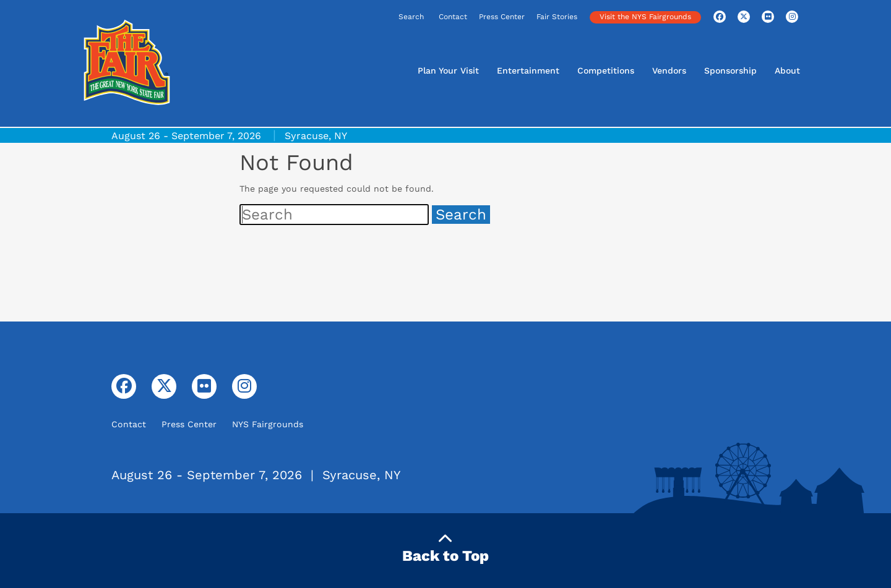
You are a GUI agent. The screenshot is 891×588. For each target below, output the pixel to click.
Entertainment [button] (528, 70)
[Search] (372, 18)
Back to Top (445, 548)
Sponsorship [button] (730, 70)
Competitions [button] (606, 70)
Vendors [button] (669, 70)
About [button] (787, 70)
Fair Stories (557, 17)
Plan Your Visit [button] (448, 70)
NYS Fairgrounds (268, 424)
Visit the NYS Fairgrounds (645, 17)
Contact (453, 17)
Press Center (502, 17)
